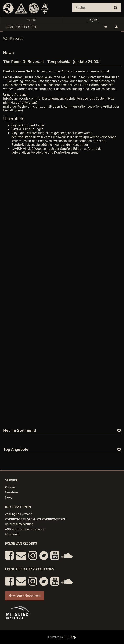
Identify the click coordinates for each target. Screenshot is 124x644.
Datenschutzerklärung (19, 524)
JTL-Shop (70, 637)
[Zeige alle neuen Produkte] (119, 430)
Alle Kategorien (22, 27)
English (93, 20)
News (9, 498)
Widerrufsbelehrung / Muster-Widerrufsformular (35, 519)
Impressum (12, 534)
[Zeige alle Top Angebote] (119, 449)
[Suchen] (91, 8)
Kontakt (10, 487)
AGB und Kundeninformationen (25, 529)
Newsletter (12, 492)
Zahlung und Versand (19, 514)
